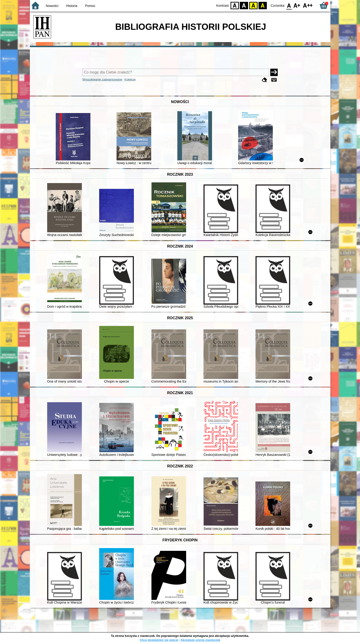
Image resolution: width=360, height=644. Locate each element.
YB (253, 5)
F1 (297, 5)
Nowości (52, 6)
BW (244, 5)
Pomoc (90, 6)
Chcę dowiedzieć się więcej (159, 640)
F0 (289, 5)
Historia (72, 6)
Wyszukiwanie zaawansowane (102, 79)
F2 (308, 5)
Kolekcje (130, 79)
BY (263, 5)
